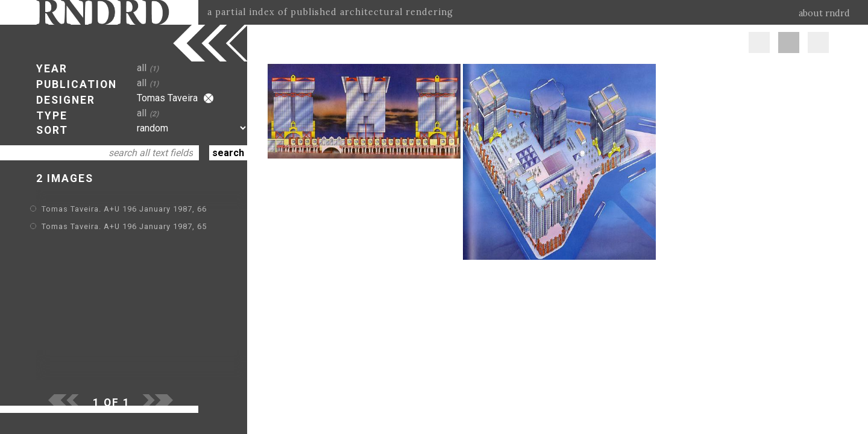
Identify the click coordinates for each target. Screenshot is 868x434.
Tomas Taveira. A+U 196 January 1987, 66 (124, 209)
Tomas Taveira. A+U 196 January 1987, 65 (124, 226)
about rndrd (824, 13)
